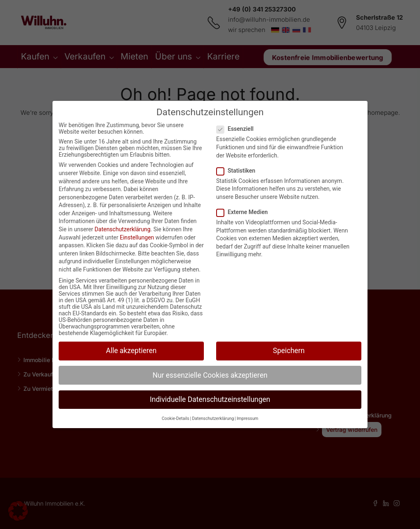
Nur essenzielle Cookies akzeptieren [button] (210, 375)
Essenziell (237, 129)
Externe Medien (245, 212)
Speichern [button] (289, 351)
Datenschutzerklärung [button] (213, 418)
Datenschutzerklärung (123, 229)
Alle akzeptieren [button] (131, 351)
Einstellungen (137, 237)
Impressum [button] (248, 418)
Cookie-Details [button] (175, 418)
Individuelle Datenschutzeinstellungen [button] (210, 399)
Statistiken (238, 171)
